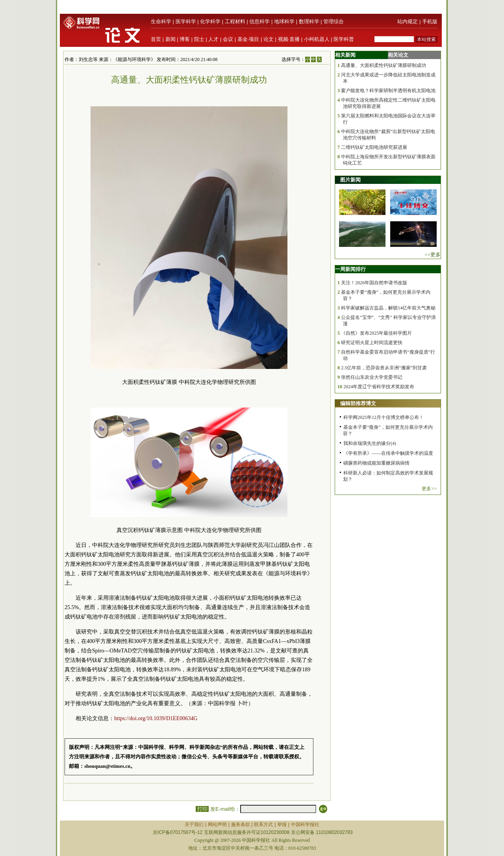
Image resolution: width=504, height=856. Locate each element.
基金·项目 (248, 39)
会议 (228, 39)
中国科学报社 (305, 825)
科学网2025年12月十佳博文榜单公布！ (384, 417)
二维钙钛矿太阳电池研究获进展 (374, 147)
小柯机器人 (317, 39)
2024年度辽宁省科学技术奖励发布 (379, 387)
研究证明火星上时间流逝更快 (372, 343)
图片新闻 (350, 180)
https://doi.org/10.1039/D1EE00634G (156, 718)
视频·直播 (289, 39)
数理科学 (309, 21)
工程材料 (235, 21)
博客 (185, 39)
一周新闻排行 (350, 269)
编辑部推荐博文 (358, 403)
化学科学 (210, 21)
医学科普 (344, 39)
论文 (269, 39)
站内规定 (408, 21)
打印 (202, 809)
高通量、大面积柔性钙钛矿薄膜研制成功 (384, 65)
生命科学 (161, 21)
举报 (282, 825)
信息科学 (259, 21)
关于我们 (194, 825)
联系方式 (263, 825)
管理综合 (334, 21)
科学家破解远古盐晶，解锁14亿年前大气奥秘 (388, 308)
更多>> (429, 489)
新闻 (170, 39)
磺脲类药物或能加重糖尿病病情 (376, 463)
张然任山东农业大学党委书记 (372, 377)
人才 (213, 39)
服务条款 (241, 825)
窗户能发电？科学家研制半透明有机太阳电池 (388, 91)
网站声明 (217, 825)
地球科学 (284, 21)
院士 (199, 39)
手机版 (430, 21)
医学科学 (186, 21)
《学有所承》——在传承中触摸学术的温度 (388, 453)
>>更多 (433, 255)
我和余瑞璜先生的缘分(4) (370, 443)
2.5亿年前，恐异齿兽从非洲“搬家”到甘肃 (384, 368)
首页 (156, 39)
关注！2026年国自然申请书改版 (374, 283)
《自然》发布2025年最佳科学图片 (376, 333)
